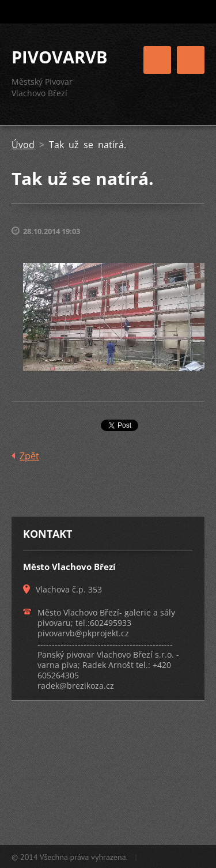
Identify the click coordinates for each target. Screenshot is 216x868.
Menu (191, 60)
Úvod (23, 145)
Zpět (29, 456)
